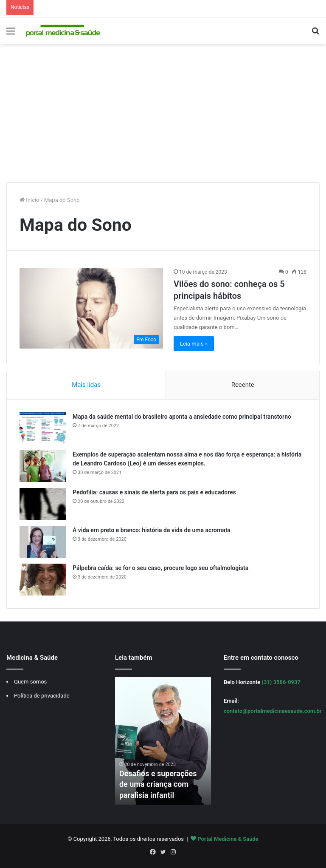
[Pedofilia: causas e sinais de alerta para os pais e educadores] (43, 504)
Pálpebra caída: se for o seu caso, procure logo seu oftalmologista (160, 568)
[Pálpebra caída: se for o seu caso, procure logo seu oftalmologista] (43, 580)
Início (30, 200)
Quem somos (30, 682)
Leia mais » (194, 344)
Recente (243, 385)
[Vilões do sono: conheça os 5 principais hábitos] (91, 308)
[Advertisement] (163, 116)
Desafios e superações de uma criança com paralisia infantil (158, 784)
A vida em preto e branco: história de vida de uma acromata (152, 530)
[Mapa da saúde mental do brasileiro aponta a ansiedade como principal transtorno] (43, 428)
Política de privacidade (42, 696)
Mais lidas (86, 385)
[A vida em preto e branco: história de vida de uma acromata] (43, 542)
